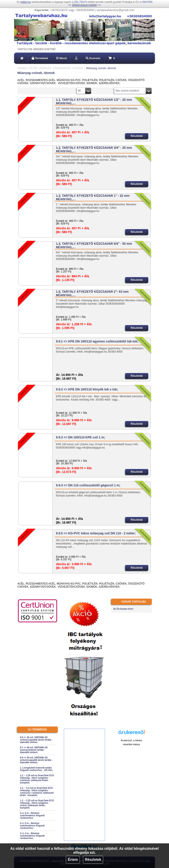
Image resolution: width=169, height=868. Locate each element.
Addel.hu (25, 2)
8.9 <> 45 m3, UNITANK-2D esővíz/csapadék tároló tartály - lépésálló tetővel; (36, 740)
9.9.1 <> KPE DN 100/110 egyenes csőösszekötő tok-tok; (97, 341)
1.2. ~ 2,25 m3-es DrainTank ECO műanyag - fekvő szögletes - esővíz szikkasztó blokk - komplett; (37, 804)
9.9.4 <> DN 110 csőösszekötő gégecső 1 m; (88, 485)
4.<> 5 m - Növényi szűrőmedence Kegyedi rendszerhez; (32, 826)
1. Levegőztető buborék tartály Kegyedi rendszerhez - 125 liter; (37, 769)
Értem (73, 860)
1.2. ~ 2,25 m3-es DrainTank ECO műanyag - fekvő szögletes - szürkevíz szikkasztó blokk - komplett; (37, 779)
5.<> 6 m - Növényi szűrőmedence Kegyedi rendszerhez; (32, 816)
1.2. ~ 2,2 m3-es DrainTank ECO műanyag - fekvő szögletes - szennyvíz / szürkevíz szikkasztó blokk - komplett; (37, 792)
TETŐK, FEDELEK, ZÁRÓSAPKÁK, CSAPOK (56, 68)
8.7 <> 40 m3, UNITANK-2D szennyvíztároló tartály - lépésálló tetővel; (34, 750)
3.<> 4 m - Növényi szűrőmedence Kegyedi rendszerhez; (32, 836)
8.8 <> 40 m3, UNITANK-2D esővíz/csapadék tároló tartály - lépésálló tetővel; (36, 760)
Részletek (93, 860)
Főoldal (22, 68)
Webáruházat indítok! (84, 5)
